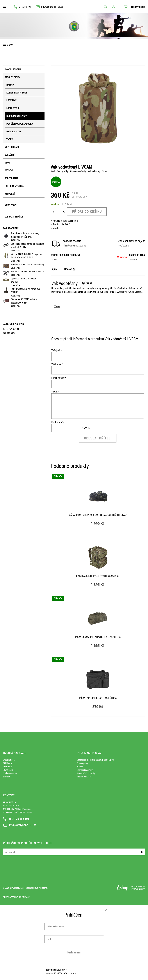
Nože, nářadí (12, 147)
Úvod (53, 171)
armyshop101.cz (17, 888)
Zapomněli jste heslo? (56, 970)
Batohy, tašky (12, 77)
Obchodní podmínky (85, 770)
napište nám (9, 333)
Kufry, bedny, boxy (17, 93)
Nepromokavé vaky (17, 116)
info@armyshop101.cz (52, 7)
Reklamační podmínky (86, 773)
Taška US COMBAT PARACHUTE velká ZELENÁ (98, 637)
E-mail (6, 850)
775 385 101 (25, 7)
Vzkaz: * (55, 392)
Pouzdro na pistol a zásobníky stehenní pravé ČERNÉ (25, 235)
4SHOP (142, 889)
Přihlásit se (8, 763)
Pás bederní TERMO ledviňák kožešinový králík (24, 301)
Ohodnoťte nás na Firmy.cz (16, 897)
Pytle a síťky (14, 131)
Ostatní (9, 170)
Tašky (10, 139)
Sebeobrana (11, 178)
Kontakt (80, 767)
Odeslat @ (70, 269)
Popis (54, 269)
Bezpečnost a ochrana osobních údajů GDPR (95, 760)
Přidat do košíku (87, 211)
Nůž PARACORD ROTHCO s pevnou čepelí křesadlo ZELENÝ (27, 256)
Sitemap (6, 777)
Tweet (57, 306)
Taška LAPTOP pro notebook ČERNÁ (98, 698)
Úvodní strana (13, 69)
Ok (141, 852)
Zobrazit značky (14, 217)
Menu (10, 45)
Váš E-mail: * (57, 364)
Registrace (7, 767)
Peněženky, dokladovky (20, 124)
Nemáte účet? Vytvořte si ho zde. (61, 973)
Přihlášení (74, 952)
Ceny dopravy (82, 763)
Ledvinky (11, 100)
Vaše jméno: (57, 350)
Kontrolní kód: (58, 422)
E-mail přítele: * (59, 378)
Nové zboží (11, 205)
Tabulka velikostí (84, 777)
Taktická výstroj (14, 186)
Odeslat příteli (98, 438)
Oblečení (10, 155)
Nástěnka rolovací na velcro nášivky (27, 264)
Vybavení (10, 194)
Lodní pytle (13, 108)
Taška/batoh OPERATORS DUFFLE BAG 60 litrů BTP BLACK (98, 515)
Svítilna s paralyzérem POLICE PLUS (28, 272)
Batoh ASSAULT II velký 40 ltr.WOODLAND (98, 576)
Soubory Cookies (10, 773)
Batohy (10, 85)
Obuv (7, 163)
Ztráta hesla (8, 770)
